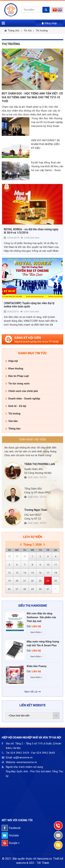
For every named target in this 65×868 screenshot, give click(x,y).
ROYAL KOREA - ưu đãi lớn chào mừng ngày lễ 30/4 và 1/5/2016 (31, 231)
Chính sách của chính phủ (23, 391)
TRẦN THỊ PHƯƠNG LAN (40, 464)
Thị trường (42, 31)
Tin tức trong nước (19, 384)
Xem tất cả (33, 692)
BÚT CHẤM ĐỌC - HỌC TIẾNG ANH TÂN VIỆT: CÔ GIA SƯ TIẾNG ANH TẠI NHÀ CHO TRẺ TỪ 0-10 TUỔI (32, 97)
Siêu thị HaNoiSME (33, 606)
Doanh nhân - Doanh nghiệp (24, 399)
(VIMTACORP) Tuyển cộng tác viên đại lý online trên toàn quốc (29, 305)
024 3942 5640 (46, 753)
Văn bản (13, 421)
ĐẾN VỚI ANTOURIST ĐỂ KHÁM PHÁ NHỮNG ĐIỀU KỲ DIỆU (46, 144)
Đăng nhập (49, 23)
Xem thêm (36, 632)
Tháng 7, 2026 (33, 545)
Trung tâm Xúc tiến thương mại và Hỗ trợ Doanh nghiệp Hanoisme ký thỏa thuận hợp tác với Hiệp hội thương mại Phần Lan (47, 122)
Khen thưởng (16, 369)
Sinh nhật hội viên (32, 439)
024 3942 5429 (20, 753)
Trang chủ (14, 31)
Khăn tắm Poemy (37, 666)
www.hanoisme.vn (27, 762)
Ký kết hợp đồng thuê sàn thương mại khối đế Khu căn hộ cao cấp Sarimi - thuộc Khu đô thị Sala (47, 167)
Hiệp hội (13, 361)
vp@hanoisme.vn (23, 757)
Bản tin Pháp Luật (19, 376)
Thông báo (14, 429)
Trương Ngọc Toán (36, 510)
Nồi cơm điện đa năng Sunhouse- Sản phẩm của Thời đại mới (41, 617)
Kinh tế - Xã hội (17, 406)
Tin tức (28, 31)
